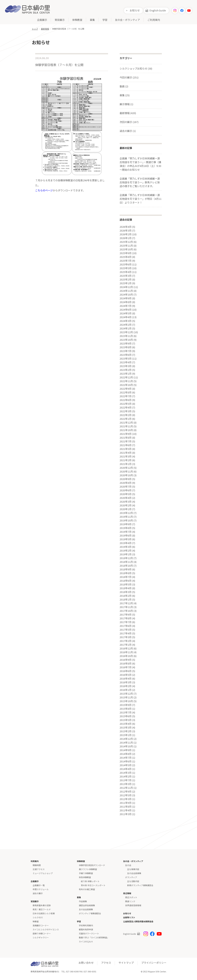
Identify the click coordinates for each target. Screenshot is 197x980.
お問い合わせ (86, 963)
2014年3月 (126, 773)
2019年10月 (126, 520)
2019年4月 (126, 543)
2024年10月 (126, 295)
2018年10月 (126, 566)
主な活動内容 (133, 881)
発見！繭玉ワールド (42, 909)
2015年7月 (126, 712)
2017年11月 (126, 607)
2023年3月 (126, 366)
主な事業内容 (133, 869)
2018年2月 (126, 596)
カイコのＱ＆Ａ (86, 941)
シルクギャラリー (41, 937)
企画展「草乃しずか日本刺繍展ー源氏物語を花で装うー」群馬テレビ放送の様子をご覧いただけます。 (140, 182)
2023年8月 (126, 347)
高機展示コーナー (41, 925)
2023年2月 (126, 370)
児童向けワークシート (89, 933)
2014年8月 (126, 754)
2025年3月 (126, 276)
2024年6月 (126, 310)
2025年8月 (126, 257)
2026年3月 (126, 231)
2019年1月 (126, 554)
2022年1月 (126, 419)
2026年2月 (126, 234)
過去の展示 (38, 893)
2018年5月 (126, 584)
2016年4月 (126, 679)
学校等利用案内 (86, 925)
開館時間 (37, 865)
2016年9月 (126, 660)
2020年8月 (126, 483)
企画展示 (42, 20)
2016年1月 (126, 690)
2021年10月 (126, 430)
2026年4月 (126, 227)
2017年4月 (126, 633)
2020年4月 (126, 498)
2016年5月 (126, 675)
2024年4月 (126, 317)
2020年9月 (126, 479)
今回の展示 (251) (129, 77)
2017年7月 (126, 622)
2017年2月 (126, 641)
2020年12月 (126, 468)
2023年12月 (126, 332)
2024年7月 (126, 306)
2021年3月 (126, 456)
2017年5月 (126, 630)
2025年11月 (126, 246)
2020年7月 (126, 487)
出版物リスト (129, 917)
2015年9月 (126, 705)
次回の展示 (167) (129, 122)
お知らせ (135, 10)
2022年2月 (126, 415)
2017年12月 (126, 603)
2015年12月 (126, 694)
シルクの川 (38, 917)
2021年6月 (126, 445)
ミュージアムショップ (43, 873)
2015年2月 (126, 731)
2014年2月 (126, 776)
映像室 (36, 921)
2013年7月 (126, 780)
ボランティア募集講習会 (90, 913)
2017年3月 (126, 637)
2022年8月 (126, 392)
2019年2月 (126, 551)
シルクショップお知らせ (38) (136, 68)
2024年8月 (126, 302)
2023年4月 (126, 362)
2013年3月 (126, 784)
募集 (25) (125, 95)
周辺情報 (127, 893)
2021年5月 (126, 449)
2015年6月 (126, 716)
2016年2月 (126, 686)
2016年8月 (126, 663)
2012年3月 (126, 799)
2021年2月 (126, 460)
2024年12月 (126, 287)
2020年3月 (126, 502)
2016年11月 (126, 652)
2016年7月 (126, 667)
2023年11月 (126, 336)
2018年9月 (126, 569)
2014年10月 (126, 746)
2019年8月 (126, 528)
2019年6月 (126, 535)
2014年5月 (126, 765)
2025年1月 (126, 283)
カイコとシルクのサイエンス (46, 929)
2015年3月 (126, 728)
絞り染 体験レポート (90, 881)
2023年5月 (126, 359)
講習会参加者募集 (87, 905)
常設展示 (60, 20)
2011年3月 (126, 814)
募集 (92, 20)
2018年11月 (126, 562)
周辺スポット (131, 897)
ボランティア (131, 877)
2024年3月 (126, 321)
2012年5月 (126, 795)
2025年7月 (126, 261)
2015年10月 (126, 701)
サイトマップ (126, 963)
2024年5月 (126, 313)
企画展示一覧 (39, 885)
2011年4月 (126, 810)
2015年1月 (126, 735)
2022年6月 (126, 400)
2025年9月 (126, 253)
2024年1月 (126, 328)
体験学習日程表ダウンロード (92, 865)
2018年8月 (126, 573)
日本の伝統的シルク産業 (44, 913)
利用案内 (35, 861)
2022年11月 (126, 381)
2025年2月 (126, 279)
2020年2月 (126, 505)
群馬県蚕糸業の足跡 (42, 905)
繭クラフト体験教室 (88, 869)
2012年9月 (126, 792)
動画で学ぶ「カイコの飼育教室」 (94, 937)
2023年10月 (126, 340)
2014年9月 (126, 750)
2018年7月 (126, 577)
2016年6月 (126, 671)
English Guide (158, 10)
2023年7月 (126, 351)
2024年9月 (126, 298)
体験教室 (77, 20)
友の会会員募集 (86, 909)
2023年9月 (126, 343)
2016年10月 (126, 656)
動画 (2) (124, 86)
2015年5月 (126, 720)
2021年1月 (126, 464)
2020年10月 (126, 475)
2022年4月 (126, 407)
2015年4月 (126, 724)
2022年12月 (126, 377)
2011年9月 (126, 803)
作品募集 (83, 901)
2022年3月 (126, 411)
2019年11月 (126, 517)
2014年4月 (126, 769)
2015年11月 (126, 697)
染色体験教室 (85, 877)
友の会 (128, 865)
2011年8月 (126, 807)
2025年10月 (126, 249)
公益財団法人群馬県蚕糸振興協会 (138, 921)
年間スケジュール (41, 889)
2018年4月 (126, 588)
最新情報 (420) (128, 113)
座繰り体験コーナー (42, 933)
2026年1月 (126, 238)
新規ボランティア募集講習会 (140, 885)
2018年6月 (126, 581)
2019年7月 (126, 532)
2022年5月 (126, 404)
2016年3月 (126, 682)
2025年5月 (126, 268)
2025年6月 (126, 264)
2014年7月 (126, 758)
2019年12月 (126, 513)
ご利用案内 (154, 20)
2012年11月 (126, 788)
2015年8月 (126, 709)
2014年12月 (126, 739)
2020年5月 (126, 494)
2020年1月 (126, 509)
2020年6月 (126, 490)
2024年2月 (126, 325)
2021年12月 (126, 423)
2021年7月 (126, 441)
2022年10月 (126, 385)
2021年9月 (126, 434)
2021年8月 (126, 438)
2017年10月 (126, 611)
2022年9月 (126, 389)
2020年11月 (126, 471)
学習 (105, 20)
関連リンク (130, 901)
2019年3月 (126, 547)
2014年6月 (126, 761)
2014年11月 (126, 743)
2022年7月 (126, 396)
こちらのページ (44, 190)
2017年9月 (126, 615)
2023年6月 (126, 355)
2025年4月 (126, 272)
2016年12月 (126, 648)
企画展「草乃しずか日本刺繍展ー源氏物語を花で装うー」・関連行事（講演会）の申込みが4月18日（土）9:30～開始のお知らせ (140, 164)
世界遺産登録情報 (133, 905)
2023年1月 (126, 374)
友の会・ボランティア (127, 20)
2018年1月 (126, 599)
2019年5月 (126, 539)
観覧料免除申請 (86, 929)
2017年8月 (126, 618)
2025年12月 (126, 242)
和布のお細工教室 (87, 889)
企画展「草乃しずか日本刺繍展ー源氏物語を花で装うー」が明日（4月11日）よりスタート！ (141, 199)
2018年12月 (126, 558)
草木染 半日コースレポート (93, 885)
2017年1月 (126, 645)
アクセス (106, 963)
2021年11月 (126, 426)
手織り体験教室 (86, 873)
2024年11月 (126, 291)
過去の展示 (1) (128, 131)
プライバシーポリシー (154, 963)
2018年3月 (126, 592)
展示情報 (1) (126, 104)
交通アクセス (39, 869)
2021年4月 (126, 453)
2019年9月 (126, 524)
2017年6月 (126, 626)
